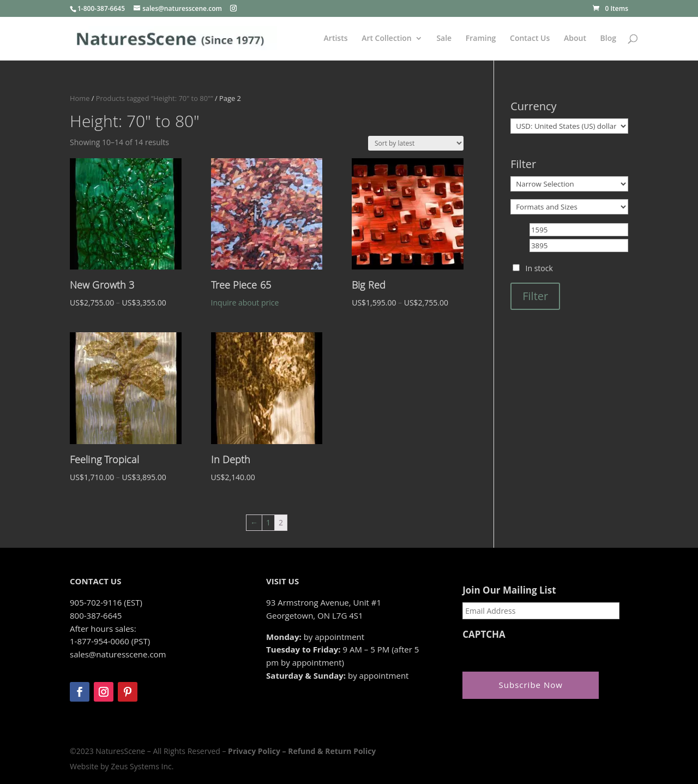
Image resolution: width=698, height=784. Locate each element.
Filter (535, 296)
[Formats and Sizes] (569, 207)
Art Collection (387, 39)
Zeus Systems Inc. (142, 766)
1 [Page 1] (268, 522)
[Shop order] (416, 143)
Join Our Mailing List (509, 590)
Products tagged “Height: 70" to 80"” (155, 98)
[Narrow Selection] (569, 184)
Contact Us (530, 39)
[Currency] (569, 126)
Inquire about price (245, 303)
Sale (444, 39)
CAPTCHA (484, 635)
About (575, 39)
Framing (481, 39)
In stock (539, 268)
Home (80, 98)
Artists (336, 39)
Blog (608, 39)
